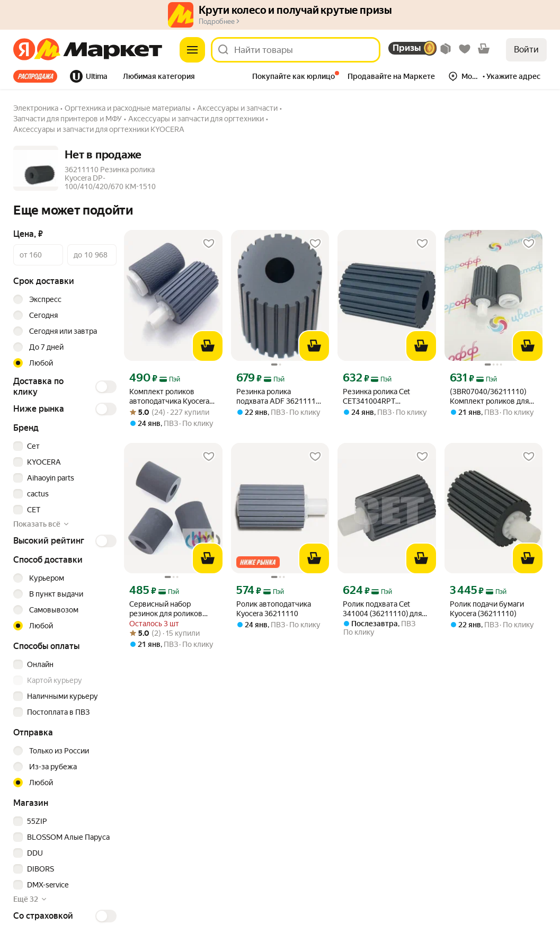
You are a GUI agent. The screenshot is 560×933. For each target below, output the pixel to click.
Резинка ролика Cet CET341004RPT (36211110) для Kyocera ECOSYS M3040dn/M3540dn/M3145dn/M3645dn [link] (386, 397)
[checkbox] (63, 446)
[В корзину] (208, 346)
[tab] (38, 76)
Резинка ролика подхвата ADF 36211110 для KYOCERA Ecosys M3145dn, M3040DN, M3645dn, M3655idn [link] (278, 397)
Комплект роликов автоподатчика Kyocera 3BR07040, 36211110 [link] (169, 397)
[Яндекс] (24, 50)
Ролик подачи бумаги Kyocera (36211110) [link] (487, 609)
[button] (159, 77)
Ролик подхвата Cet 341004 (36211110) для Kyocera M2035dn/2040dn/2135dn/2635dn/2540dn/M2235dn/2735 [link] (386, 609)
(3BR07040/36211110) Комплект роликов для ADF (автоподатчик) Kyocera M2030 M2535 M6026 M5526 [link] (489, 397)
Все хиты (35, 76)
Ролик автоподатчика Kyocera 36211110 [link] (274, 609)
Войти (526, 50)
